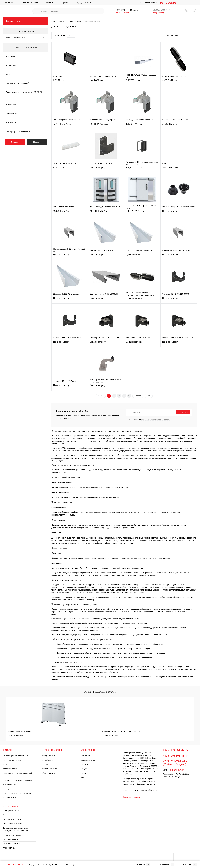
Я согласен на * (150, 419)
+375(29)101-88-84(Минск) (128, 10)
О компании (9, 3)
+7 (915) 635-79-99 (175, 761)
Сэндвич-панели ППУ (11, 844)
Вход (162, 3)
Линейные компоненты (12, 819)
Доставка (45, 764)
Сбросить (37, 142)
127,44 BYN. (70, 125)
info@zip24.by (158, 13)
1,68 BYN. (106, 82)
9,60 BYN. (142, 82)
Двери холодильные (11, 806)
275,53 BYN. (179, 125)
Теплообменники (10, 785)
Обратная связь (13, 865)
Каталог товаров (26, 21)
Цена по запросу (106, 169)
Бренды (66, 3)
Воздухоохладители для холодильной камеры (18, 774)
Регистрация (171, 3)
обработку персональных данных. (156, 419)
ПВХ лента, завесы (10, 839)
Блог (82, 777)
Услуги (79, 3)
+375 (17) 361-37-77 (176, 750)
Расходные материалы (12, 789)
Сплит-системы (9, 815)
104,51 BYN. (179, 169)
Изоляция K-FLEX (10, 798)
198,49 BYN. (70, 213)
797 (44, 37)
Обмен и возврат (48, 773)
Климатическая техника (12, 835)
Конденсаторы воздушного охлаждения (18, 780)
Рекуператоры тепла (11, 811)
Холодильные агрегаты (12, 760)
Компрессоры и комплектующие (15, 756)
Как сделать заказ (49, 756)
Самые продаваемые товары (100, 692)
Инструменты (8, 802)
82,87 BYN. (70, 169)
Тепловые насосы (10, 769)
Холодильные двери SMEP (17, 37)
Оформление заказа (31, 3)
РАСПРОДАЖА (9, 848)
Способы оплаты (48, 760)
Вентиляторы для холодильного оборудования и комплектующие (16, 829)
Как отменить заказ (49, 769)
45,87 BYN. (179, 82)
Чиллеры (7, 764)
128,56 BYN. (142, 125)
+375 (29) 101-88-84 (176, 756)
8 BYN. (70, 82)
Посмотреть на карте (131, 797)
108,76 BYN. (142, 169)
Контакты (51, 3)
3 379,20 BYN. (142, 213)
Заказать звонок (122, 13)
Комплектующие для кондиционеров (17, 793)
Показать (15, 142)
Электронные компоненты (13, 824)
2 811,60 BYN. (106, 213)
